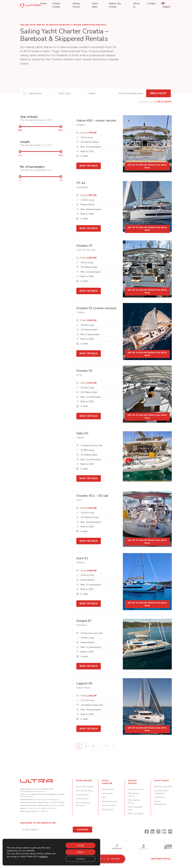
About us (136, 5)
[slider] (20, 127)
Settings (80, 859)
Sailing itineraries (110, 801)
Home (43, 4)
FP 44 (81, 183)
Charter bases (82, 799)
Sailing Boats (108, 789)
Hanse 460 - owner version (96, 120)
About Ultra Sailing (85, 787)
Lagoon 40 (84, 683)
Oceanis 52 (84, 371)
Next (113, 746)
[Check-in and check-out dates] (131, 93)
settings (43, 856)
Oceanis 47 (84, 246)
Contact (152, 4)
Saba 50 (82, 433)
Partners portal (161, 859)
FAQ (104, 797)
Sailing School (76, 5)
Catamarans (107, 793)
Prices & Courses (136, 789)
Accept (80, 845)
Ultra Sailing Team (84, 791)
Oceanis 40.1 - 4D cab (92, 496)
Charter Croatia (56, 5)
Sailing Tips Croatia (115, 5)
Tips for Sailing (109, 805)
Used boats (160, 797)
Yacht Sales (95, 5)
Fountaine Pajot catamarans (161, 792)
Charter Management (160, 803)
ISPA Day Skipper (136, 814)
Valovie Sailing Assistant (82, 804)
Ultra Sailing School (134, 801)
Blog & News (108, 810)
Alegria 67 (84, 621)
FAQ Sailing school (134, 795)
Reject (80, 852)
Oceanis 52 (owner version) (96, 308)
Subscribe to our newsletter (38, 823)
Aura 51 (82, 558)
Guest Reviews (82, 795)
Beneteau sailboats (163, 787)
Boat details (89, 166)
